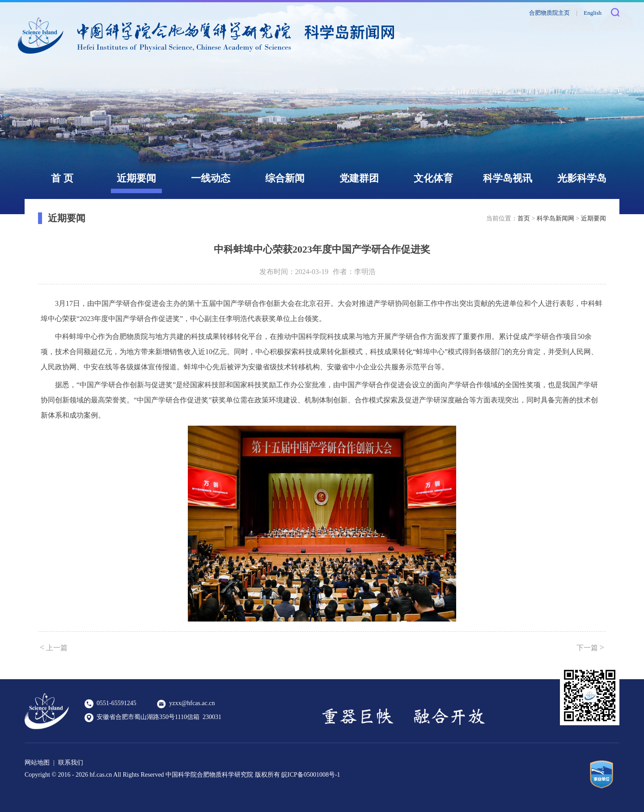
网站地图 (37, 763)
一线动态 (211, 178)
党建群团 (359, 178)
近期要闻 (136, 178)
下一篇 (590, 647)
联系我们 (71, 763)
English (593, 13)
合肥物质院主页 (549, 13)
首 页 (62, 178)
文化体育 (433, 178)
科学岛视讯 (508, 178)
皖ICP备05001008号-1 (311, 775)
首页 (524, 218)
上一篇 (54, 647)
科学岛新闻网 (555, 218)
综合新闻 (285, 178)
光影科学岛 (582, 178)
